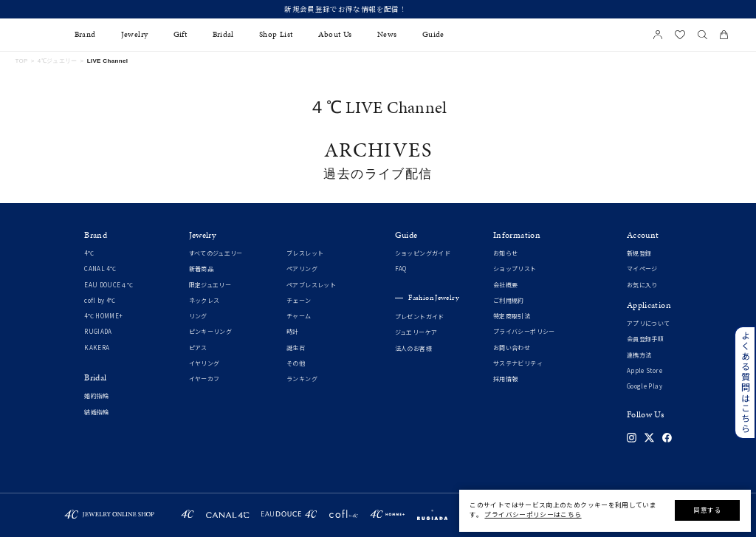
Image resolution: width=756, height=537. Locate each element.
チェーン (299, 301)
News (387, 35)
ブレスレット (305, 254)
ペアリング (302, 269)
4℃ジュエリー (58, 61)
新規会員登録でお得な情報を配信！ (378, 9)
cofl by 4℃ (100, 301)
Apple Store (645, 371)
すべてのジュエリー (216, 254)
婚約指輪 (96, 396)
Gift (180, 35)
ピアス (198, 348)
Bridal (223, 35)
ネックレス (205, 301)
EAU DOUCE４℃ (109, 285)
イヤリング (205, 364)
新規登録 (639, 254)
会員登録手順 (645, 339)
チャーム (299, 317)
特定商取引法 (512, 317)
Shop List (276, 35)
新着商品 (201, 269)
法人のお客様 (413, 349)
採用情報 (505, 379)
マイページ (642, 269)
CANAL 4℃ (100, 269)
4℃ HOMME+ (103, 317)
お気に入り (642, 285)
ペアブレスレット (311, 285)
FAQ (401, 269)
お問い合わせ (512, 348)
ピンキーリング (211, 332)
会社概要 (505, 285)
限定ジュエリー (210, 285)
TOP (21, 61)
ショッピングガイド (423, 254)
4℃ (89, 254)
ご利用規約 (509, 301)
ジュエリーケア (416, 333)
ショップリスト (515, 269)
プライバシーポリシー (524, 332)
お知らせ (505, 254)
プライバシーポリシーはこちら (533, 514)
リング (198, 317)
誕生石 (296, 348)
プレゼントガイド (420, 317)
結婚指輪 (96, 413)
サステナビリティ (518, 364)
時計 (293, 332)
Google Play (645, 387)
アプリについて (649, 324)
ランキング (302, 379)
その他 (296, 364)
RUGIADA (98, 332)
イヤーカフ (205, 379)
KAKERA (97, 348)
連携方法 (639, 356)
